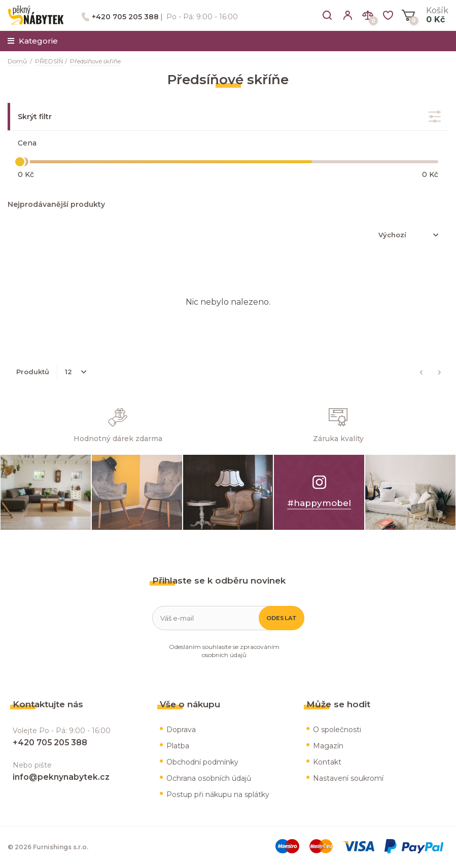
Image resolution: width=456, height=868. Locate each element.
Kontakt (327, 762)
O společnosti (337, 730)
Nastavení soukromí (348, 778)
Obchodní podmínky (202, 762)
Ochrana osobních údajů (209, 778)
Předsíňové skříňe (95, 61)
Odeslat (282, 618)
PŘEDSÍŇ (49, 61)
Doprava (181, 730)
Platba (178, 746)
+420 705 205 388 (125, 17)
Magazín (328, 746)
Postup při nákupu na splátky (218, 794)
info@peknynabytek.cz (61, 777)
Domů (17, 61)
